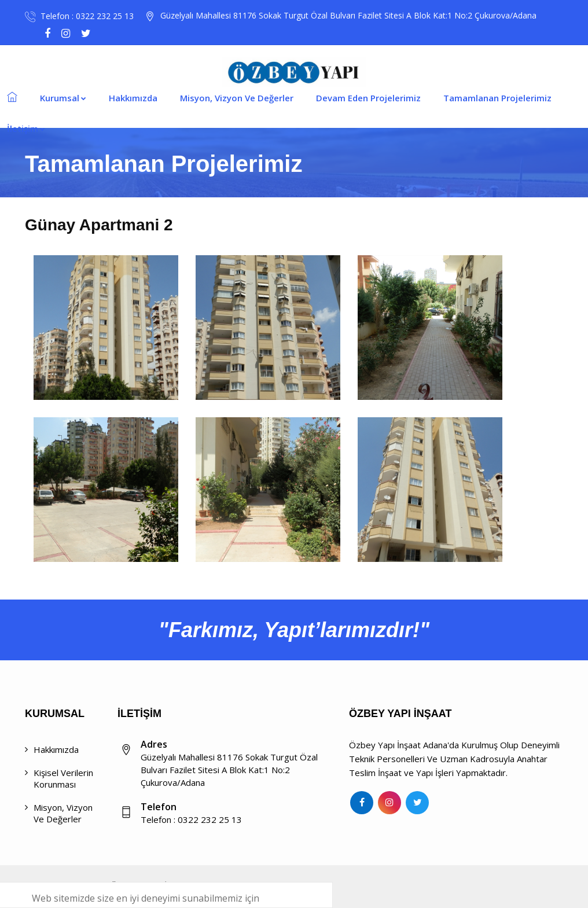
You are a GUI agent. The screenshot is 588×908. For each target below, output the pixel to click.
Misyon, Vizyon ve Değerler (63, 813)
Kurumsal (63, 98)
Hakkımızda (133, 98)
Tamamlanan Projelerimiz (497, 98)
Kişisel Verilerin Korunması (63, 778)
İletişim (26, 128)
